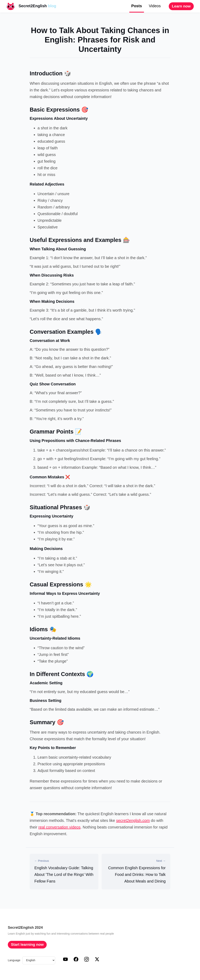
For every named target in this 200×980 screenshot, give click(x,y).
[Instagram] (87, 960)
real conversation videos (59, 827)
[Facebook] (76, 960)
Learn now (181, 6)
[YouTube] (65, 960)
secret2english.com (133, 820)
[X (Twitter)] (97, 960)
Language (14, 960)
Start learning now (27, 944)
